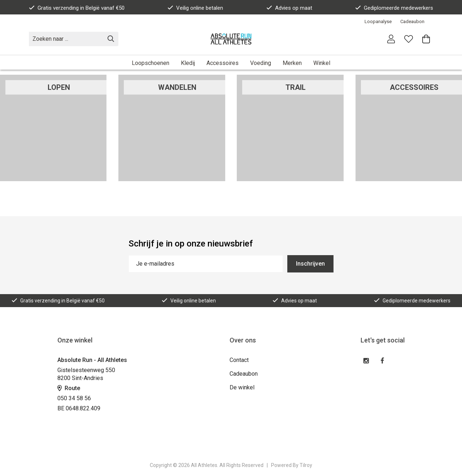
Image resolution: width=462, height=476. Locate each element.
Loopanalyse (378, 21)
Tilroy (306, 465)
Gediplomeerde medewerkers (394, 8)
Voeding (261, 63)
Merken (292, 63)
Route (69, 388)
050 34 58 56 (74, 398)
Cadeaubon (412, 21)
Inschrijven (310, 264)
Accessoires (223, 63)
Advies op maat (289, 8)
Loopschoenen (151, 63)
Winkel (322, 63)
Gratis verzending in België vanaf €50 (77, 8)
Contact (239, 360)
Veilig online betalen (195, 8)
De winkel (242, 387)
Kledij (188, 63)
